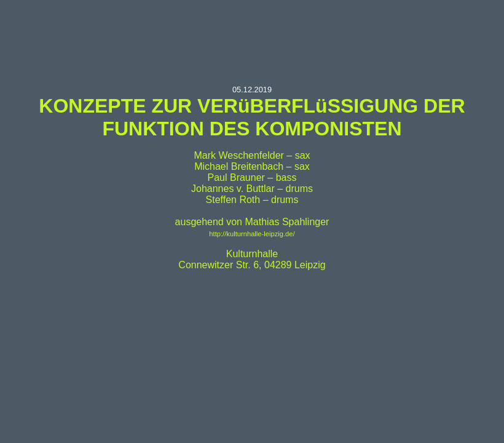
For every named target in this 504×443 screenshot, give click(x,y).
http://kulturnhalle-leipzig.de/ (252, 234)
